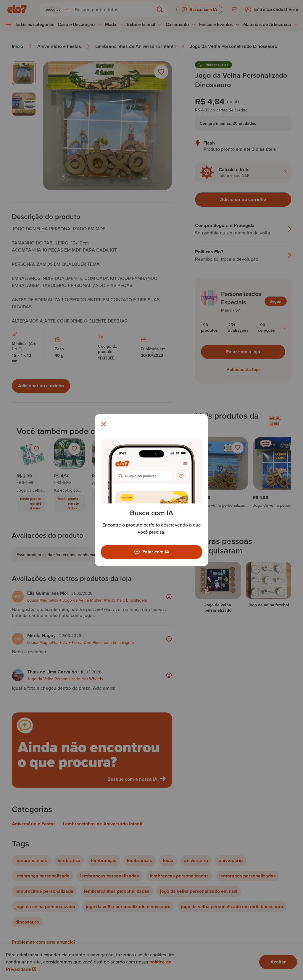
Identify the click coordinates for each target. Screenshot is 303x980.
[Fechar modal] (104, 424)
